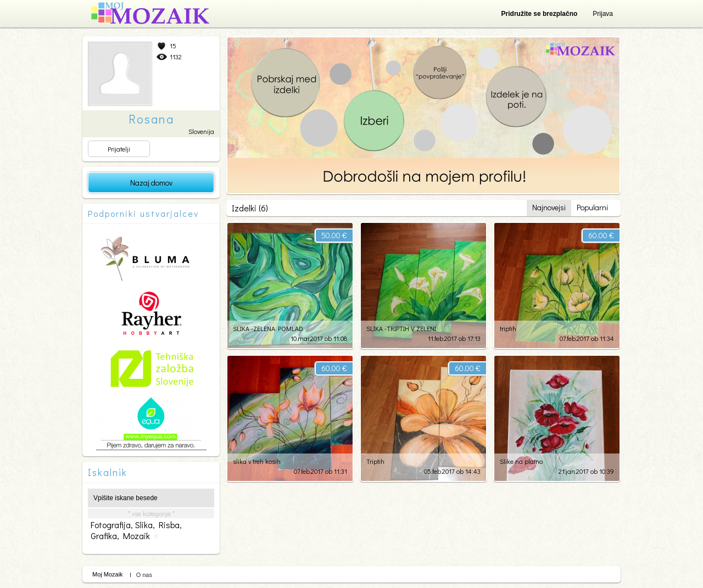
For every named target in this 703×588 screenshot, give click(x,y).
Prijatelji (119, 149)
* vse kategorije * (151, 513)
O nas (144, 575)
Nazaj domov (151, 183)
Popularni (592, 207)
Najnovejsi (549, 207)
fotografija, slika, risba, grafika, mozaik (136, 530)
